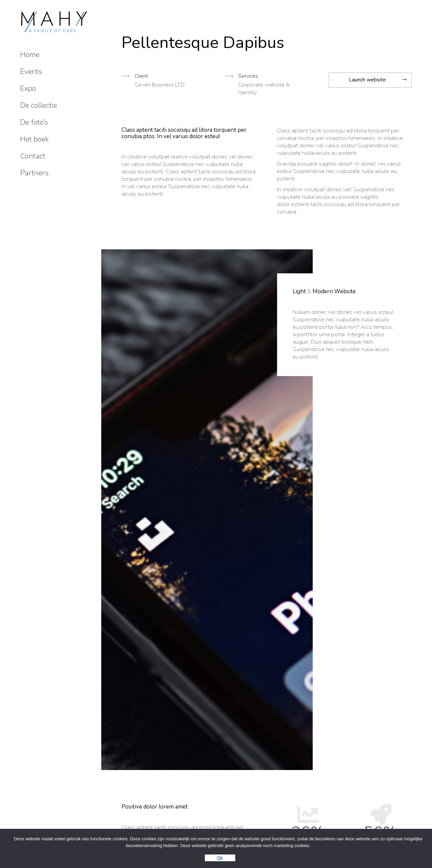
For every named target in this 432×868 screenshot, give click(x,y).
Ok (220, 858)
